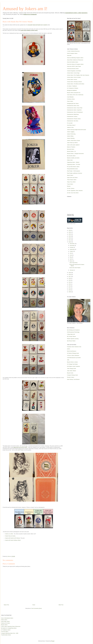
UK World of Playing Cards (73, 353)
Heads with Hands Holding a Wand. (13, 540)
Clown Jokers (70, 101)
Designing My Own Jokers (73, 103)
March (71, 261)
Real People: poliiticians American (75, 173)
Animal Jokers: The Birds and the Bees (76, 84)
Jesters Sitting (70, 136)
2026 (70, 230)
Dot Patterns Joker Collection (73, 366)
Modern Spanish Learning (73, 339)
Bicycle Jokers (4, 625)
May (71, 257)
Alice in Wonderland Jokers (7, 618)
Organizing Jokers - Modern (73, 162)
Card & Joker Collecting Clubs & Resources (11, 626)
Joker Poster (20, 450)
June (71, 255)
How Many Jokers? (71, 125)
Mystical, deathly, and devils (73, 158)
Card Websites (70, 97)
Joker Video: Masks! (72, 371)
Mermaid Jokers (71, 149)
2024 (70, 234)
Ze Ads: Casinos (71, 188)
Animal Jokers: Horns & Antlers (74, 77)
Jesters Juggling (71, 132)
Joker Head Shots (73, 263)
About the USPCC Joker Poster (74, 66)
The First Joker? (5, 632)
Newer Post (6, 605)
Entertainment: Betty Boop (73, 114)
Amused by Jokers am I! (25, 9)
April (71, 259)
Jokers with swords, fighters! (73, 145)
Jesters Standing (71, 138)
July (71, 253)
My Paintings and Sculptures (73, 330)
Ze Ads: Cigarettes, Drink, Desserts (75, 191)
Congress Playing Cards (72, 375)
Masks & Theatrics (71, 147)
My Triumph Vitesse (71, 336)
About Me (69, 55)
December (72, 244)
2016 (70, 278)
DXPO (68, 349)
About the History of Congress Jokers (75, 64)
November (72, 245)
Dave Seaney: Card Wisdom (73, 379)
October (72, 247)
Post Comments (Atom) (37, 608)
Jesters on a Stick (9, 534)
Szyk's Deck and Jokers (72, 178)
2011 (70, 288)
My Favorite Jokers (71, 156)
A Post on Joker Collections (73, 355)
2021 (70, 240)
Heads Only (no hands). (10, 536)
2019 (70, 273)
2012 (70, 286)
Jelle (68, 360)
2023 (70, 236)
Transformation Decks (6, 635)
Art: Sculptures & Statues (73, 88)
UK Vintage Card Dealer (72, 364)
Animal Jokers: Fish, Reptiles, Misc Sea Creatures (78, 75)
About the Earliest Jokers (73, 62)
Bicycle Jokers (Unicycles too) (74, 93)
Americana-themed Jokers (73, 69)
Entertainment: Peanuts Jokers (74, 119)
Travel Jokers (70, 184)
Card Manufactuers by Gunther (74, 358)
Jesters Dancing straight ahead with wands (76, 130)
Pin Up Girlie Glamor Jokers (73, 167)
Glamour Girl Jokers (6, 623)
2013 (70, 284)
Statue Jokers (4, 620)
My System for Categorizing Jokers (9, 628)
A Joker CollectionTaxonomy (73, 51)
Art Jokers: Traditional (72, 86)
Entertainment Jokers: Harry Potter (75, 108)
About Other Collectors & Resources (75, 60)
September (72, 249)
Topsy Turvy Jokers (71, 182)
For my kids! (70, 123)
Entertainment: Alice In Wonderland (75, 112)
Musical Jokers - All (71, 151)
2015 (70, 280)
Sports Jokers (70, 175)
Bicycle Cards (70, 373)
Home (34, 605)
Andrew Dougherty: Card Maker (74, 71)
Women (69, 186)
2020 (70, 242)
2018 (70, 274)
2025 (70, 232)
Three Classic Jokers (72, 180)
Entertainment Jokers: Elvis (73, 106)
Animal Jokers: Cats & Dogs (73, 73)
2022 (70, 238)
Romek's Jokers (71, 377)
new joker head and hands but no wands (37, 25)
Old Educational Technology (73, 332)
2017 (70, 276)
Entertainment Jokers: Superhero (74, 110)
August (72, 251)
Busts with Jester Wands (75, 268)
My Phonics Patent (71, 341)
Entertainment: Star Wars (73, 121)
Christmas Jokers (71, 99)
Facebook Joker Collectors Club (74, 347)
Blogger (53, 641)
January (72, 270)
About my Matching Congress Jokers (75, 58)
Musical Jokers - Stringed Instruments (75, 154)
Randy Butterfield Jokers (72, 169)
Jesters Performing (71, 134)
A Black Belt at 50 (71, 334)
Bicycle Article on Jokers (72, 362)
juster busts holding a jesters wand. (29, 30)
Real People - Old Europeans (74, 171)
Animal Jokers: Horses (72, 79)
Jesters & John (70, 127)
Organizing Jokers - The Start (74, 164)
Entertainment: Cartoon (72, 117)
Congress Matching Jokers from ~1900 (10, 633)
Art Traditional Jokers (6, 630)
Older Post (61, 605)
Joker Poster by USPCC (72, 143)
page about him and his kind (20, 447)
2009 (70, 292)
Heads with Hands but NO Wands (13, 538)
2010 (70, 290)
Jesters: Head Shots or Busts (73, 141)
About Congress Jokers (72, 53)
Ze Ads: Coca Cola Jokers (73, 193)
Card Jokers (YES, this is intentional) (75, 95)
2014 (70, 282)
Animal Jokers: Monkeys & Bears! (74, 82)
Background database (72, 90)
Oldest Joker (70, 160)
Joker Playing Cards (72, 369)
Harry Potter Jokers (5, 621)
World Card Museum (72, 351)
